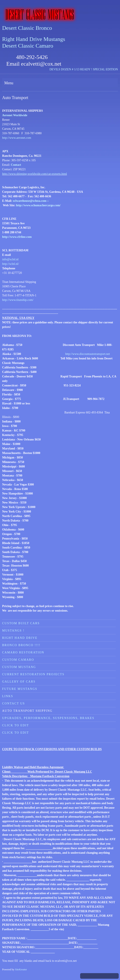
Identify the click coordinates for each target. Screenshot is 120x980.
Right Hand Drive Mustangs (34, 39)
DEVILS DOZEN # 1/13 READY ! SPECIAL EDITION (84, 69)
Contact (16, 165)
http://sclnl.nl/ (10, 264)
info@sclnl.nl (10, 259)
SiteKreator (21, 969)
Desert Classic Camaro (28, 46)
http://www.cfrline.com (17, 237)
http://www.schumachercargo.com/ (38, 205)
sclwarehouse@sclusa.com (30, 201)
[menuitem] (59, 623)
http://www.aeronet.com (17, 138)
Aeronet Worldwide (15, 115)
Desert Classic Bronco (27, 28)
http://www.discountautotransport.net (87, 354)
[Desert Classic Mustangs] (60, 14)
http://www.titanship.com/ (18, 300)
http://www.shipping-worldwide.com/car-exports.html (34, 174)
